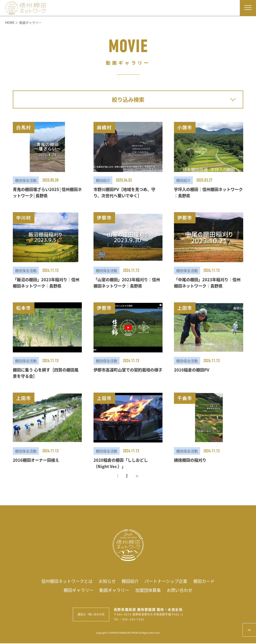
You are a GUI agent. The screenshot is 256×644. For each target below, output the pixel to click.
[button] (47, 160)
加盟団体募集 (149, 590)
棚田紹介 (130, 581)
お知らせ (106, 581)
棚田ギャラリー (76, 590)
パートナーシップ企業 (168, 581)
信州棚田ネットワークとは (65, 581)
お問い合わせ (182, 590)
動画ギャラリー (114, 590)
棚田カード (207, 581)
